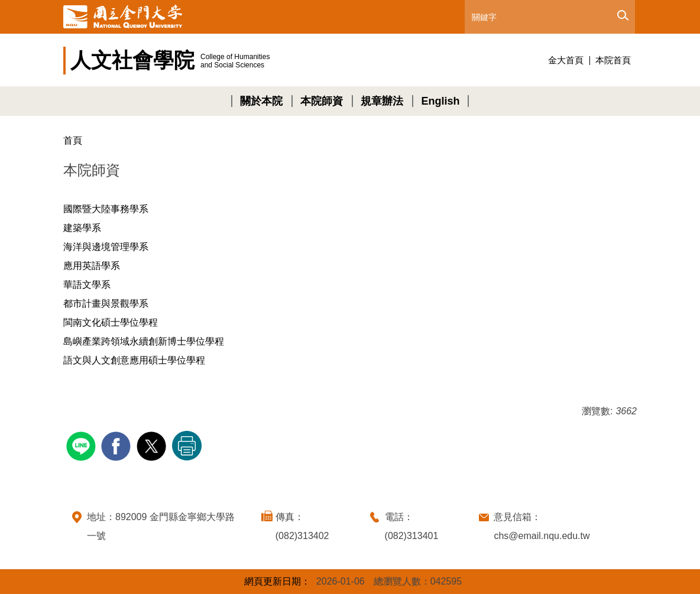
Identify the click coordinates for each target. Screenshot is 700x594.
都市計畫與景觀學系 (106, 304)
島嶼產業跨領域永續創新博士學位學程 (144, 341)
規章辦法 (382, 101)
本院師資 (322, 101)
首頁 (73, 140)
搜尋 (622, 15)
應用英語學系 (92, 266)
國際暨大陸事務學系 (106, 209)
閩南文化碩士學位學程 (111, 322)
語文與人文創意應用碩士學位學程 (134, 360)
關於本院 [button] (261, 101)
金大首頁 (566, 60)
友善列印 (187, 446)
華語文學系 (87, 285)
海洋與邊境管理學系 (106, 247)
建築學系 (82, 228)
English (440, 101)
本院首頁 (613, 60)
